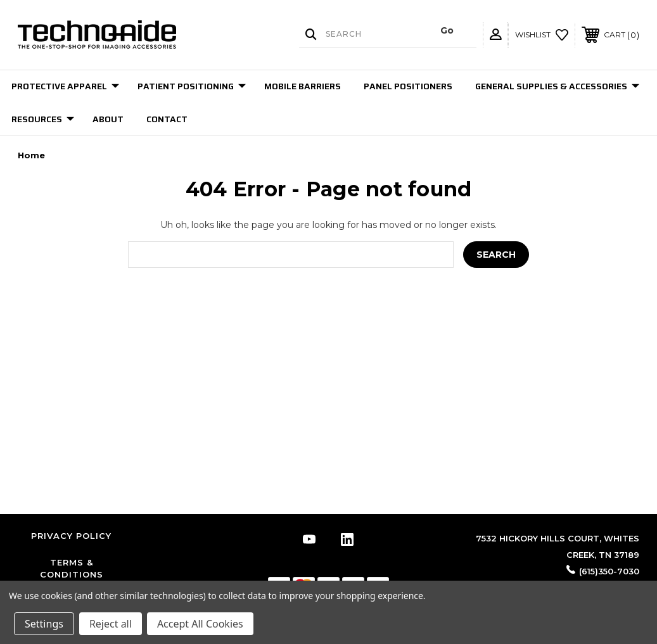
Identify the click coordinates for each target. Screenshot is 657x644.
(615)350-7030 (609, 571)
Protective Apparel (65, 86)
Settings (44, 624)
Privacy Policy (71, 536)
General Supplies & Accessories (557, 86)
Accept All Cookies (200, 624)
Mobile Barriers (303, 86)
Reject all (111, 624)
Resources (43, 119)
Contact (167, 119)
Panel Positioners (408, 86)
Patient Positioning (192, 86)
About (108, 119)
